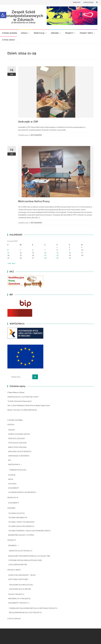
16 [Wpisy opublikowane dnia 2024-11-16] (70, 253)
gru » (14, 263)
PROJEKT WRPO (86, 33)
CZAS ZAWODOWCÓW (18, 564)
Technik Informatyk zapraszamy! (20, 401)
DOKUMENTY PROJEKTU (18, 603)
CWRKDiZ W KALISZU (18, 470)
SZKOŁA (24, 33)
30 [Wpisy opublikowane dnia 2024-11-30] (70, 258)
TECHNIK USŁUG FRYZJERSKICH (21, 526)
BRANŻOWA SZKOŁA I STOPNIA (21, 535)
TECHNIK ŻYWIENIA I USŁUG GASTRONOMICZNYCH (29, 531)
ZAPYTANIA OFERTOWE (18, 579)
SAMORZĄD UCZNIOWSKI (19, 456)
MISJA (11, 479)
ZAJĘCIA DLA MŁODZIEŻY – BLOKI (22, 575)
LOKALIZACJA (88, 2)
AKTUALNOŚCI (36, 135)
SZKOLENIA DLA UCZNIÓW (20, 589)
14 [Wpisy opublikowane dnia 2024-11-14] (45, 253)
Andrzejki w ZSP (28, 122)
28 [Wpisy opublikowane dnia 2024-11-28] (45, 258)
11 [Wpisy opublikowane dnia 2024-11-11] (8, 253)
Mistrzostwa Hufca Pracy (34, 201)
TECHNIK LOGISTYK (16, 513)
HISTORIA (12, 484)
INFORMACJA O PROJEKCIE (19, 598)
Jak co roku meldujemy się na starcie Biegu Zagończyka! (29, 405)
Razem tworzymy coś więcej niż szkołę (22, 410)
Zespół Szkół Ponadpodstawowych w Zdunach (23, 16)
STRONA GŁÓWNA (10, 33)
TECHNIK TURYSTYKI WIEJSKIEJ (21, 522)
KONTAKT (77, 2)
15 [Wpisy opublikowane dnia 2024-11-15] (58, 253)
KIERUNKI (55, 33)
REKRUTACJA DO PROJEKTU (21, 551)
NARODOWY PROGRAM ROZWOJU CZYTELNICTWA (29, 556)
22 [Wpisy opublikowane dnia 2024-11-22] (58, 255)
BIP (10, 460)
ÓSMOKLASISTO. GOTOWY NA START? (23, 397)
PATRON (12, 475)
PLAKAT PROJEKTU (16, 594)
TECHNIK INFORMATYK (18, 518)
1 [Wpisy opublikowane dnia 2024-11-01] (57, 247)
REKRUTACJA (39, 33)
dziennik (11, 430)
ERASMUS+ (13, 545)
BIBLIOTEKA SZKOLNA (17, 447)
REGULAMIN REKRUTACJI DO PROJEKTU (25, 612)
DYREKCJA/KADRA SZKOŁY (19, 434)
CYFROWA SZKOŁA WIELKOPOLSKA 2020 (25, 560)
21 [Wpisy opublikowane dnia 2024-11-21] (45, 255)
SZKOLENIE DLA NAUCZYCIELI (21, 585)
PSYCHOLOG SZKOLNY (17, 443)
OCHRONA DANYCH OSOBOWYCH (22, 492)
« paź (9, 263)
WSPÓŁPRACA (14, 464)
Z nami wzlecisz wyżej (16, 392)
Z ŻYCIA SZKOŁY (8, 40)
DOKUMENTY (14, 488)
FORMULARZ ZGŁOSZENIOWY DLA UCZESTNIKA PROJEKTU (33, 608)
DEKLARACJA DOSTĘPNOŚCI (20, 451)
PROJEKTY (69, 33)
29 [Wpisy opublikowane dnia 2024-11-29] (58, 258)
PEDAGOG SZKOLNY (17, 438)
